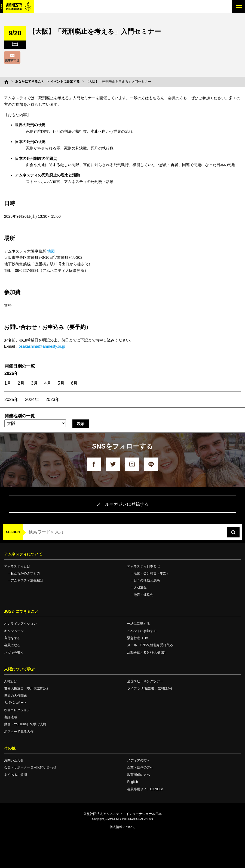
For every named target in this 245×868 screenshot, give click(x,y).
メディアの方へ (139, 760)
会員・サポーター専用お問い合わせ (30, 767)
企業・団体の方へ (140, 767)
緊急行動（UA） (139, 638)
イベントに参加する (65, 82)
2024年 (32, 399)
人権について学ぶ (19, 669)
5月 (61, 383)
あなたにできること (30, 82)
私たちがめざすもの (25, 573)
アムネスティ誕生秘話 (27, 580)
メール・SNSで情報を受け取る (150, 645)
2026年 (11, 373)
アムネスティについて (23, 554)
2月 (21, 383)
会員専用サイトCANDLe (145, 789)
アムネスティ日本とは (143, 566)
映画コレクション (17, 710)
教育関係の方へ (139, 775)
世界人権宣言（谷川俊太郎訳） (27, 688)
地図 (51, 251)
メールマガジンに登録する (122, 504)
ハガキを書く (14, 652)
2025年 (11, 399)
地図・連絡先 (143, 595)
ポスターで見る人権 (19, 732)
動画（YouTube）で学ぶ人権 (25, 724)
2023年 (53, 399)
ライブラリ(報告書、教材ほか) (149, 688)
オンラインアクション (20, 624)
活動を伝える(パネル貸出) (146, 652)
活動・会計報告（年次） (152, 573)
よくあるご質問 (16, 775)
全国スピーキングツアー (145, 681)
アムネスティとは (17, 566)
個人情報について (122, 827)
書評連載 (11, 717)
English (132, 782)
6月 (74, 383)
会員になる (12, 645)
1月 (8, 383)
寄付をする (12, 638)
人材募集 (140, 588)
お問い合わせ (14, 760)
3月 (34, 383)
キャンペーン (14, 631)
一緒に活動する (139, 624)
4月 (48, 383)
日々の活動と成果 (147, 580)
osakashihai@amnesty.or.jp (42, 346)
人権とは (11, 681)
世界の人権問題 (16, 696)
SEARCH (13, 532)
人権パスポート (16, 703)
